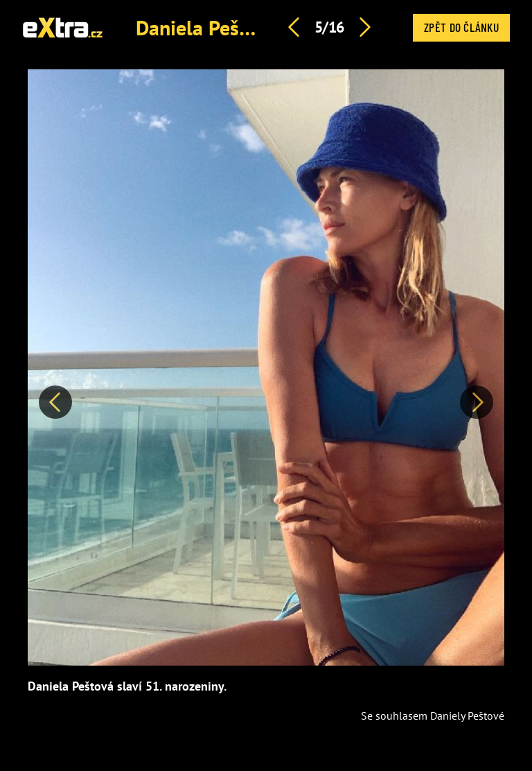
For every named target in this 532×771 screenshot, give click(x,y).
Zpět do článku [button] (461, 27)
